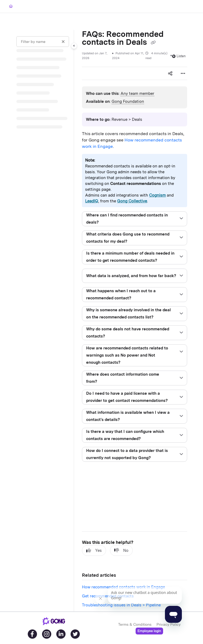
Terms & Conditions (135, 624)
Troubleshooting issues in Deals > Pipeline (121, 605)
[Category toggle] (74, 46)
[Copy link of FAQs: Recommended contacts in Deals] (153, 43)
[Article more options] (183, 73)
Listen (179, 56)
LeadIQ (92, 201)
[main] (135, 321)
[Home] (11, 6)
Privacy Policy (169, 624)
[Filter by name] (43, 42)
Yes (94, 550)
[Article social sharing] (170, 73)
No (121, 550)
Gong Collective (132, 201)
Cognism (157, 195)
